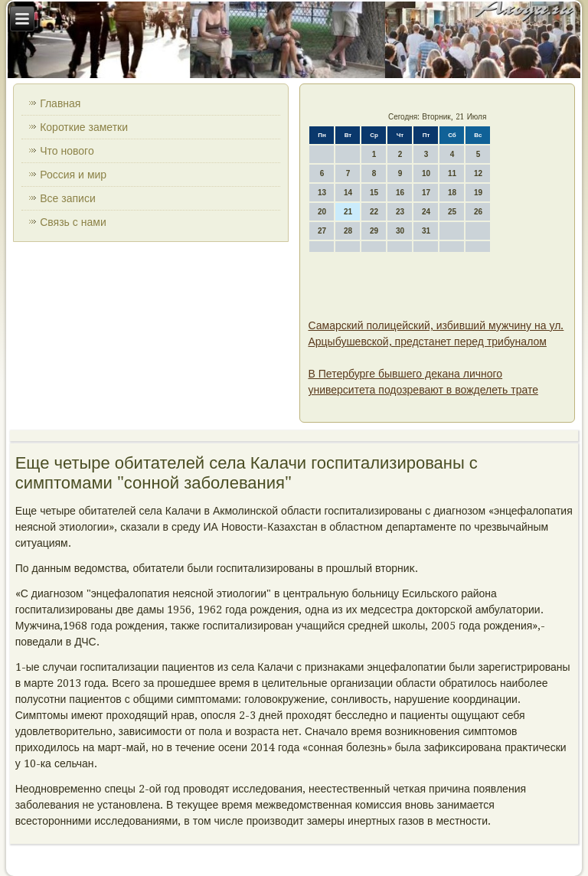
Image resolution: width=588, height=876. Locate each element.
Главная (60, 103)
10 (426, 173)
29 (374, 231)
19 (478, 193)
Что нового (67, 151)
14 (348, 193)
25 (452, 212)
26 (478, 212)
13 (322, 193)
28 (348, 231)
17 (426, 193)
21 (348, 212)
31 (426, 231)
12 (478, 173)
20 (322, 212)
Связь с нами (73, 222)
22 (374, 212)
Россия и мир (73, 175)
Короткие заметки (84, 127)
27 (322, 231)
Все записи (68, 198)
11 (452, 173)
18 (452, 193)
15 (374, 193)
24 (426, 212)
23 (400, 212)
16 (400, 193)
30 (400, 231)
